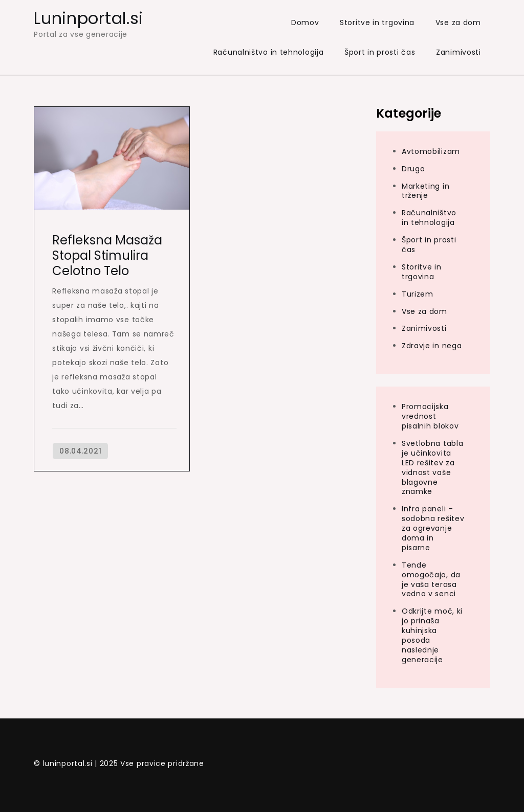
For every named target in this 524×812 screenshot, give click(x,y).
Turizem (418, 294)
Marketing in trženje (425, 191)
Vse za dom (458, 22)
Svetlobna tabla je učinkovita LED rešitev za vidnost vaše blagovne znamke (433, 467)
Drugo (413, 169)
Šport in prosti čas (380, 52)
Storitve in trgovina (377, 22)
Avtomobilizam (431, 151)
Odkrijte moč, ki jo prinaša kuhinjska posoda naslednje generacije (432, 635)
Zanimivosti (458, 52)
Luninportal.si (89, 18)
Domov (305, 22)
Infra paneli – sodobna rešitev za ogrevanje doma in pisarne (433, 528)
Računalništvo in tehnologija (269, 52)
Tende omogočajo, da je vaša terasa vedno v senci (431, 580)
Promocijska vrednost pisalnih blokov (430, 416)
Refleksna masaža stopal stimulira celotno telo (107, 255)
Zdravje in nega (432, 346)
